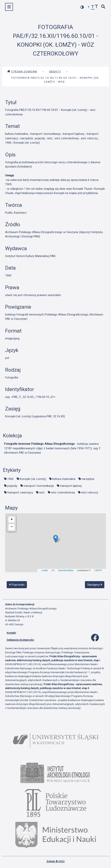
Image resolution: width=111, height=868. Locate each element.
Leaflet (45, 570)
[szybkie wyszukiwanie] (103, 7)
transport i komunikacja (39, 486)
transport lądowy (71, 486)
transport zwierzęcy (20, 492)
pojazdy (12, 486)
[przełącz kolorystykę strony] (82, 7)
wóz (42, 492)
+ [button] (12, 519)
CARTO (98, 570)
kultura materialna (64, 479)
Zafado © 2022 (56, 861)
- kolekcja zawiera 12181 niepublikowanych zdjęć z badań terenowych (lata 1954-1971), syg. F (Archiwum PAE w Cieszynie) (52, 448)
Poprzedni (17, 585)
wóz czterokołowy (63, 492)
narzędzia (88, 479)
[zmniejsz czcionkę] (89, 7)
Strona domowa (22, 71)
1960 (10, 479)
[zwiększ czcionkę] (96, 7)
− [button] (12, 527)
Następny (95, 585)
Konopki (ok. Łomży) (33, 479)
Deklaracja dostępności (20, 640)
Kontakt (11, 633)
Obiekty (55, 71)
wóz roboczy (90, 492)
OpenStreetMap (66, 570)
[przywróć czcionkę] (93, 7)
